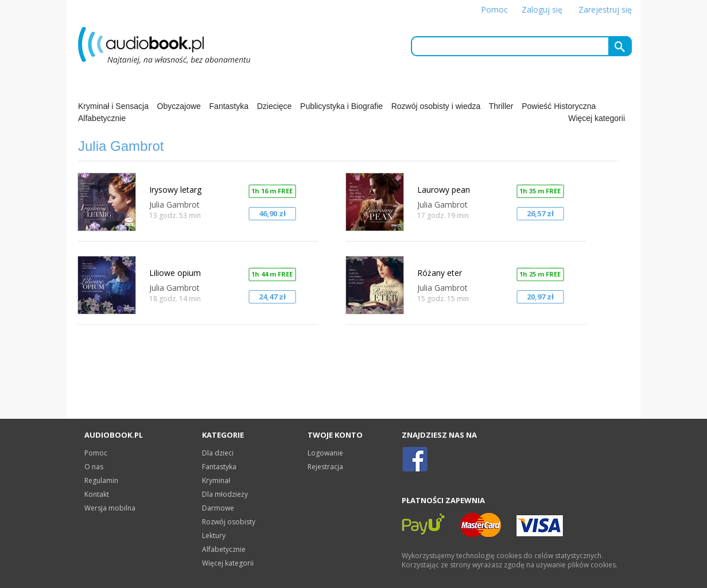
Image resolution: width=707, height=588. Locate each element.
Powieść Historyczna (559, 106)
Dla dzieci (218, 453)
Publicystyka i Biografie (341, 106)
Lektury (214, 536)
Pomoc (494, 9)
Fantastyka (229, 106)
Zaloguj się (542, 9)
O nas (94, 467)
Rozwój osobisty (229, 522)
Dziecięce (275, 106)
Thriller (501, 106)
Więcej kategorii (597, 118)
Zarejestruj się (605, 9)
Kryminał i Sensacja (113, 106)
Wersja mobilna (110, 508)
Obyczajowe (179, 106)
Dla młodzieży (225, 494)
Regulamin (101, 480)
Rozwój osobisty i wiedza (436, 106)
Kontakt (97, 494)
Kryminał (216, 480)
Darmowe (218, 508)
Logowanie (325, 453)
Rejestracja (325, 467)
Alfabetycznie (102, 118)
